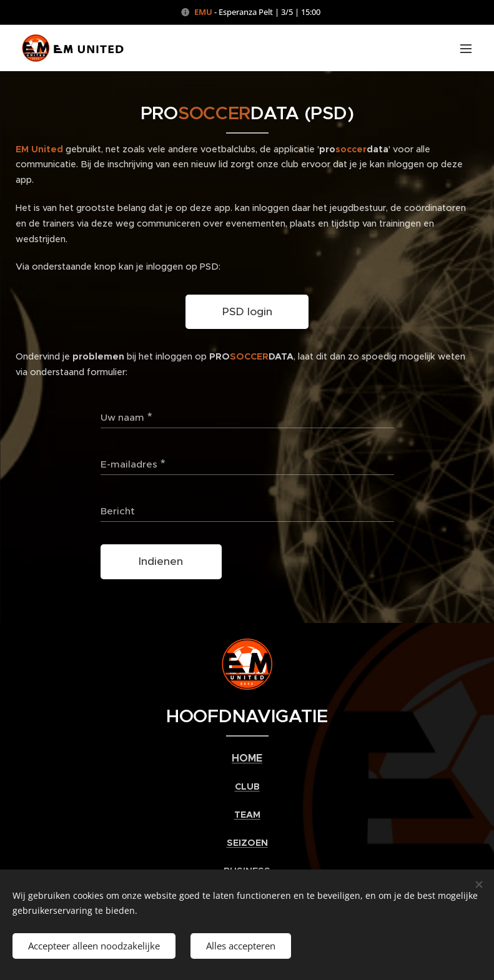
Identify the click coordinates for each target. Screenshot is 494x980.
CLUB (247, 787)
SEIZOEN (247, 843)
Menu (466, 49)
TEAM (247, 815)
